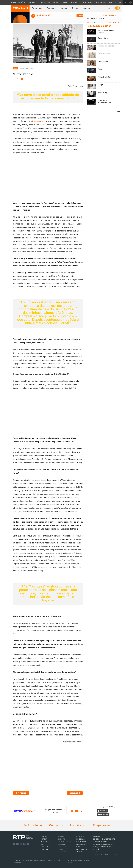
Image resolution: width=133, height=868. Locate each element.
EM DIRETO (62, 839)
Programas (37, 8)
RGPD (95, 852)
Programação (101, 825)
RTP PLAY (61, 836)
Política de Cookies (38, 860)
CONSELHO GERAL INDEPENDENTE (104, 839)
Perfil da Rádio (32, 825)
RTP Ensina (44, 849)
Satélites (79, 852)
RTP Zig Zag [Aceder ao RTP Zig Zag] (88, 2)
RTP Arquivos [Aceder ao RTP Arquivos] (115, 2)
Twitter (17, 844)
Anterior (22, 793)
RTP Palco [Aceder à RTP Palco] (76, 2)
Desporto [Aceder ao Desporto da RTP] (34, 2)
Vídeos (64, 8)
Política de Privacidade (21, 860)
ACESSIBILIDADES (81, 849)
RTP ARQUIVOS (45, 847)
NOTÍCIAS (44, 836)
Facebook (14, 844)
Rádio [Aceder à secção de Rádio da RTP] (55, 2)
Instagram (21, 844)
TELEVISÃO (44, 842)
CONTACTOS (80, 836)
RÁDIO (42, 844)
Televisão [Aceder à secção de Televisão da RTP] (45, 2)
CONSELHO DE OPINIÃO (100, 842)
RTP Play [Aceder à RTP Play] (64, 2)
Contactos (56, 825)
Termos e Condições (54, 860)
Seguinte (74, 793)
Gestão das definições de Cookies (105, 854)
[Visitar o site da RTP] (14, 2)
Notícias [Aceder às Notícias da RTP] (22, 2)
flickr (28, 844)
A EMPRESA (97, 836)
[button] (109, 8)
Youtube (24, 844)
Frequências (78, 825)
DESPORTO (44, 839)
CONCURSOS (62, 844)
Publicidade (17, 862)
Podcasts (51, 8)
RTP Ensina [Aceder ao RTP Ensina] (101, 2)
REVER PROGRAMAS (64, 842)
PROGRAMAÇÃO (112, 15)
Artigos (75, 8)
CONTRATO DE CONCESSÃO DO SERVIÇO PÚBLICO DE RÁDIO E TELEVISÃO (103, 847)
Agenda (87, 8)
